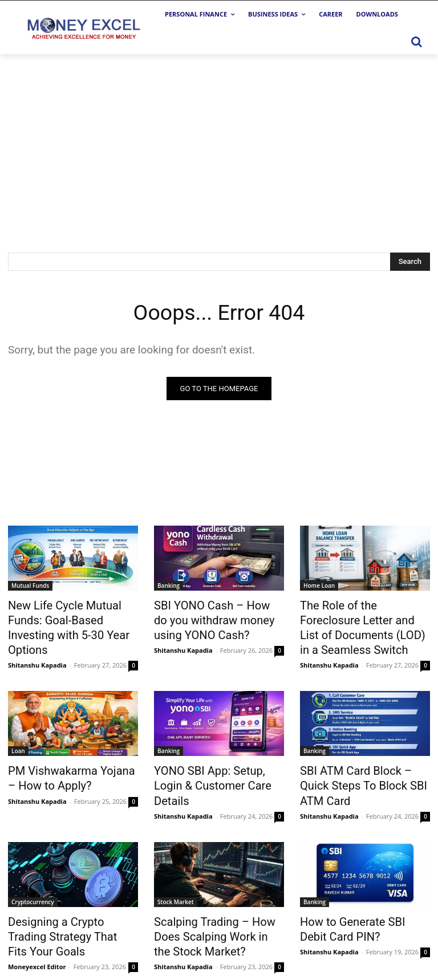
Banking (169, 585)
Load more (219, 944)
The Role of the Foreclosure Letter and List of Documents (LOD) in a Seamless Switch (362, 617)
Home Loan (319, 585)
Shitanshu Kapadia (37, 644)
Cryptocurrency (33, 861)
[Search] (410, 262)
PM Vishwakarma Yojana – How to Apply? (66, 755)
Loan (18, 730)
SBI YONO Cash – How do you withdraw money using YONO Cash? (219, 617)
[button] (416, 42)
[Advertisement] (219, 140)
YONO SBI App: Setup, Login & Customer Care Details (218, 755)
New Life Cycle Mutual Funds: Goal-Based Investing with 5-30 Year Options (72, 617)
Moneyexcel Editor (37, 906)
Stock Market (176, 861)
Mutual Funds (30, 585)
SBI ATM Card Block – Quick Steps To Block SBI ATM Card (363, 755)
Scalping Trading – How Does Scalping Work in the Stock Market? (218, 892)
